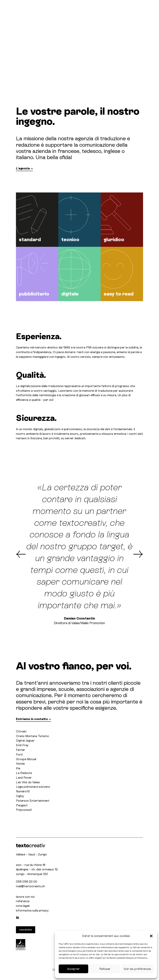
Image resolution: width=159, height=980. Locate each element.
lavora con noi (25, 897)
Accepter (73, 969)
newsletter (26, 930)
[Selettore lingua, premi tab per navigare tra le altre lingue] (133, 8)
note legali (23, 906)
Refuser (105, 969)
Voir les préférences (137, 969)
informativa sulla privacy (32, 910)
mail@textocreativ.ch (30, 886)
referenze (23, 901)
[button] (151, 936)
